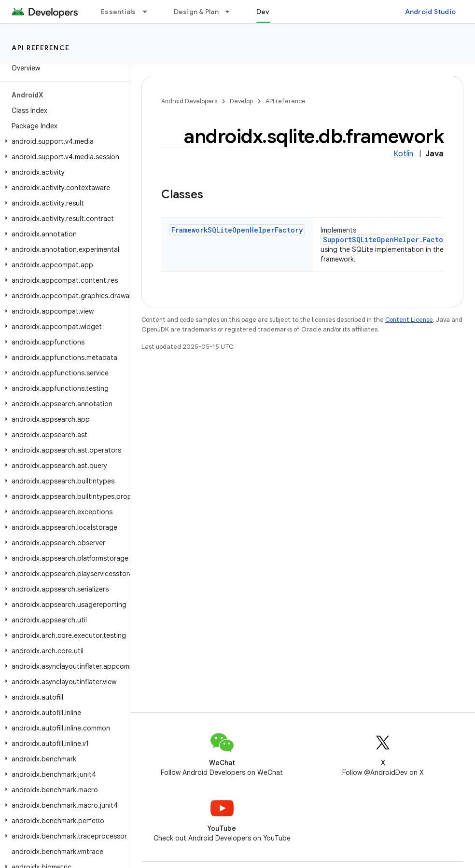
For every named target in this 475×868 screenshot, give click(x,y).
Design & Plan (196, 12)
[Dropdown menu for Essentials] (149, 12)
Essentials (119, 12)
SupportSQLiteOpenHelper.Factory (387, 240)
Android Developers (189, 101)
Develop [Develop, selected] (271, 12)
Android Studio (431, 12)
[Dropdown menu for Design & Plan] (232, 12)
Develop (241, 101)
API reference (41, 48)
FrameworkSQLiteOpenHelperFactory (237, 230)
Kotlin (403, 154)
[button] (63, 141)
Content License (409, 320)
